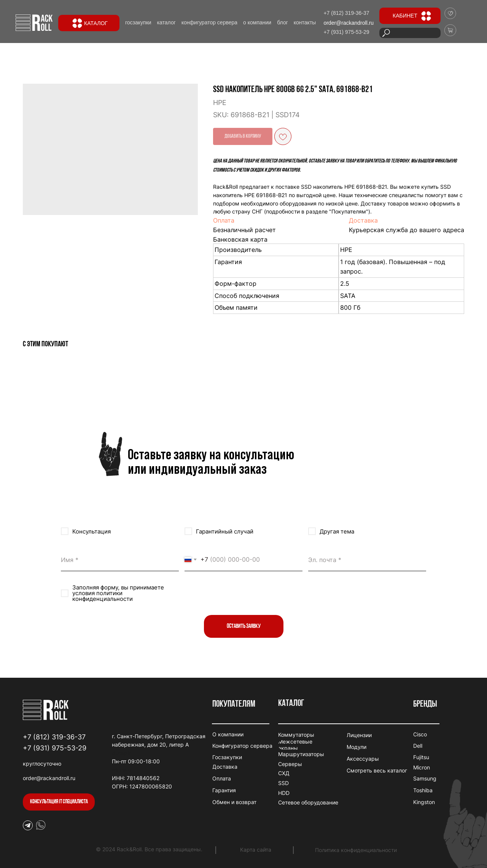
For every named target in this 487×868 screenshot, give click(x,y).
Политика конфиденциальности (356, 850)
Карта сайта (256, 850)
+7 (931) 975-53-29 (55, 748)
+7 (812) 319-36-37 (54, 737)
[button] (59, 802)
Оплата (224, 220)
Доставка (363, 220)
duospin (122, 753)
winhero (122, 770)
